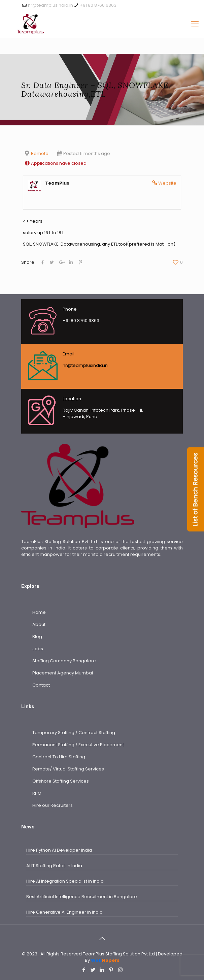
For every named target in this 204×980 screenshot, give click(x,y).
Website (167, 183)
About (39, 624)
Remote (40, 153)
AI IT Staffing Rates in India (55, 866)
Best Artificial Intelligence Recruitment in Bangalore (82, 897)
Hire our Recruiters (53, 805)
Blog (37, 637)
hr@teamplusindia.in (50, 5)
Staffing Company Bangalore (64, 661)
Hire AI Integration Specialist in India (65, 881)
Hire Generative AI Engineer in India (64, 912)
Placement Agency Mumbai (63, 673)
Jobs (38, 649)
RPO (37, 793)
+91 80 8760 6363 (98, 5)
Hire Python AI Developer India (59, 850)
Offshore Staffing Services (61, 781)
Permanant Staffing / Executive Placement (78, 745)
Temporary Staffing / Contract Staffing (74, 733)
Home (39, 612)
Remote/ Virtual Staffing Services (68, 769)
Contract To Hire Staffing (59, 757)
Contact (41, 685)
